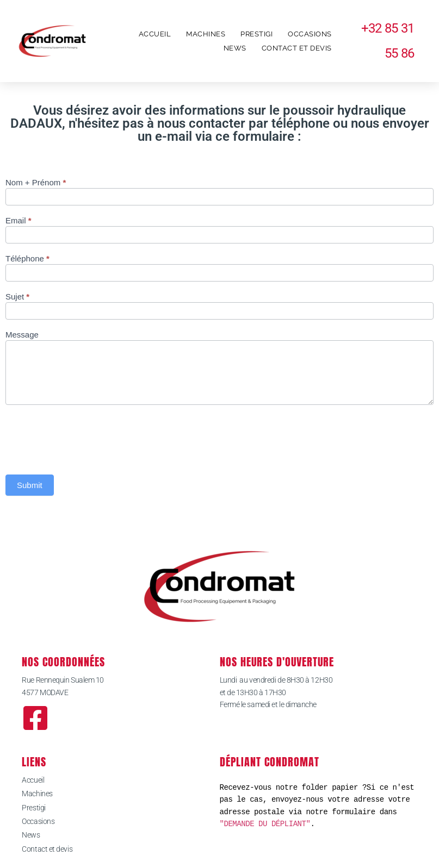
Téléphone (27, 259)
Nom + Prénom (36, 183)
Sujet (17, 297)
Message (22, 335)
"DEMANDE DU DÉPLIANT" (265, 824)
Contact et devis (297, 48)
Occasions (310, 34)
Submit (30, 485)
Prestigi (256, 34)
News (235, 48)
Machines (206, 34)
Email (18, 221)
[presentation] (88, 437)
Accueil (155, 34)
